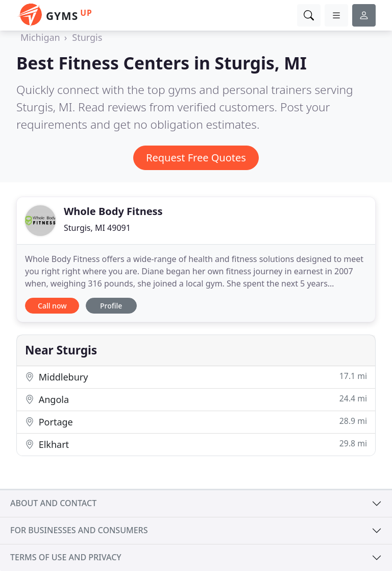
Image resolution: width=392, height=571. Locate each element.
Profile (111, 306)
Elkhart (196, 444)
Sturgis (87, 37)
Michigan (40, 37)
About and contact (53, 503)
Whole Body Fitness (113, 211)
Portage (196, 422)
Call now (52, 306)
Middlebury (196, 377)
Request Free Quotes (196, 158)
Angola (196, 399)
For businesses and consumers (79, 530)
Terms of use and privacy (66, 557)
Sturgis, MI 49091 (97, 228)
